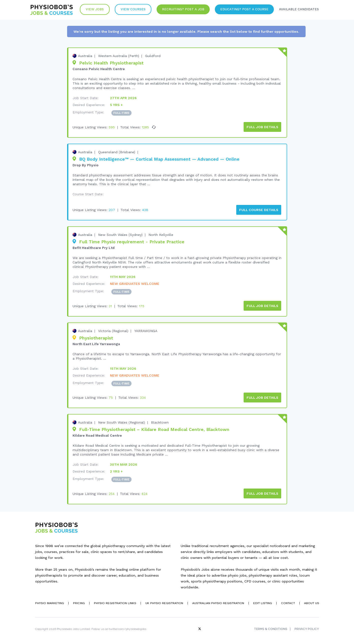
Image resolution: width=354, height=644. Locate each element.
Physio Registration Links (115, 601)
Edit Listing (262, 601)
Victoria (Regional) (113, 330)
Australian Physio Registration (217, 601)
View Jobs (91, 10)
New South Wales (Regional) (122, 421)
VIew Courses (130, 10)
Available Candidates (298, 10)
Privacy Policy (307, 627)
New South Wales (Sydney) (120, 234)
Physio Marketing (49, 601)
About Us (311, 601)
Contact (288, 601)
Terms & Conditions (270, 627)
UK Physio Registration (164, 601)
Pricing (79, 601)
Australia (85, 56)
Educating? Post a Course (243, 10)
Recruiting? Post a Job (181, 10)
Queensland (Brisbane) (117, 152)
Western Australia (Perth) (119, 56)
